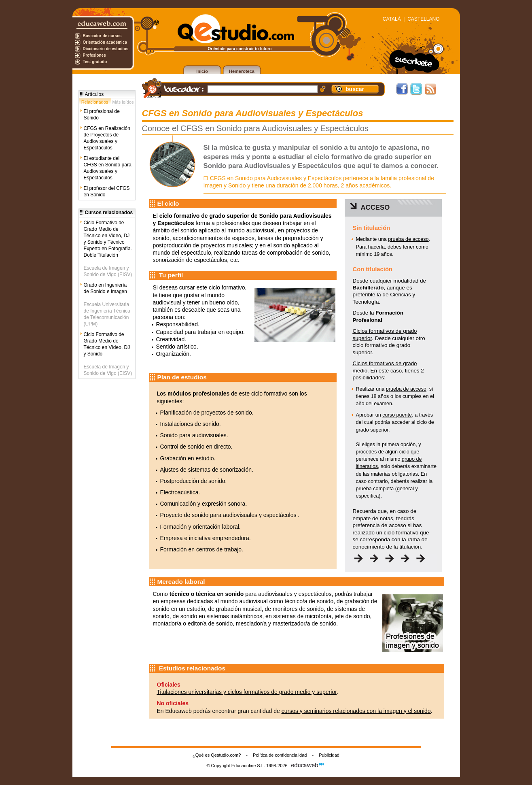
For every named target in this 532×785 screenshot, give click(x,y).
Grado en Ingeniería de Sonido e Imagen (105, 288)
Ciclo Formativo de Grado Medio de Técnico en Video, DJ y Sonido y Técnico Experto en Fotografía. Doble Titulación (108, 239)
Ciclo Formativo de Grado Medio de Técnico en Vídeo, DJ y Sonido (107, 344)
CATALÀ (392, 19)
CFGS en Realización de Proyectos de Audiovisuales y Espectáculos (107, 138)
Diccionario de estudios (106, 49)
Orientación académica (105, 42)
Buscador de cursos (102, 36)
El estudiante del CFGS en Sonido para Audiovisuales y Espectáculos (108, 168)
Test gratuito (95, 62)
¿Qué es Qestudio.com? (217, 755)
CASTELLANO (423, 19)
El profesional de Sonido (102, 115)
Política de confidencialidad (280, 755)
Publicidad (329, 755)
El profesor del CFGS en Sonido (107, 191)
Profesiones (94, 55)
